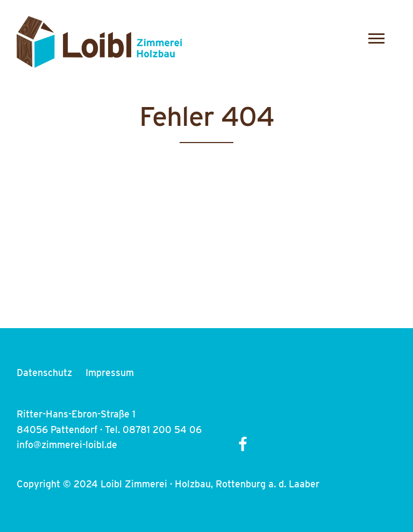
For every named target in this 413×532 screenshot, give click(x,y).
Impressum (110, 373)
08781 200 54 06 (162, 430)
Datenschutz (44, 373)
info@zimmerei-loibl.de (67, 445)
